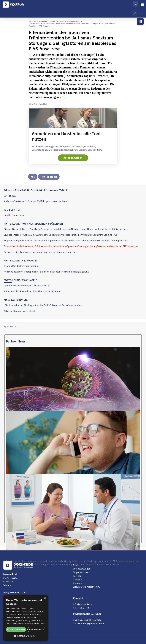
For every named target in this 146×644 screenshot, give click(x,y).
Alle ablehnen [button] (36, 629)
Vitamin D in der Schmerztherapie (21, 266)
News (76, 565)
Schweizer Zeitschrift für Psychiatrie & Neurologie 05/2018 (35, 190)
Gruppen (77, 579)
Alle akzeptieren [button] (16, 629)
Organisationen (81, 572)
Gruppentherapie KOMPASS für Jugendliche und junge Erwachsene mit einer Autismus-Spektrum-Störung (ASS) (61, 235)
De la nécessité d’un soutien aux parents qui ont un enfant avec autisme (40, 252)
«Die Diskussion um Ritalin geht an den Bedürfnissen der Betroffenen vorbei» (43, 305)
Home (31, 21)
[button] (26, 636)
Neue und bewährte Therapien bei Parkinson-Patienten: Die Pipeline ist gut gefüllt (46, 272)
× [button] (45, 598)
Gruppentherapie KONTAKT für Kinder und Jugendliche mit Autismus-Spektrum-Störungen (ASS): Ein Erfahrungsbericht (66, 240)
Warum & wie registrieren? (87, 587)
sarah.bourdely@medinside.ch (88, 623)
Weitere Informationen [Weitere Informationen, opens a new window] (35, 624)
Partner (77, 576)
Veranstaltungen (82, 569)
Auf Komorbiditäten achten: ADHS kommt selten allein (32, 291)
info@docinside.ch (82, 604)
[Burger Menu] (142, 5)
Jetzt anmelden (73, 158)
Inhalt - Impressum (14, 215)
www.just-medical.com (15, 592)
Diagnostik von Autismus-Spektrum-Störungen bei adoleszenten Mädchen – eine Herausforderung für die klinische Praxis (66, 229)
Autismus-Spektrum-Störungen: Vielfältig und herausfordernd (36, 201)
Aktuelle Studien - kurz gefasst (19, 311)
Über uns (78, 583)
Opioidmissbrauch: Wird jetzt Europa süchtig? (27, 286)
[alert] (26, 618)
